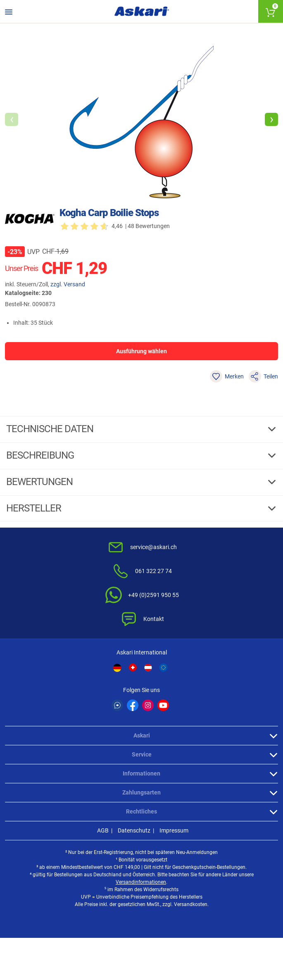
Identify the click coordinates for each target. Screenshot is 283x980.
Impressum (174, 830)
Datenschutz (134, 830)
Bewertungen (40, 482)
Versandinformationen (141, 882)
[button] (271, 119)
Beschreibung (41, 455)
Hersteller (35, 508)
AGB (103, 830)
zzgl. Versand (68, 284)
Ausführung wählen (141, 351)
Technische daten (51, 429)
